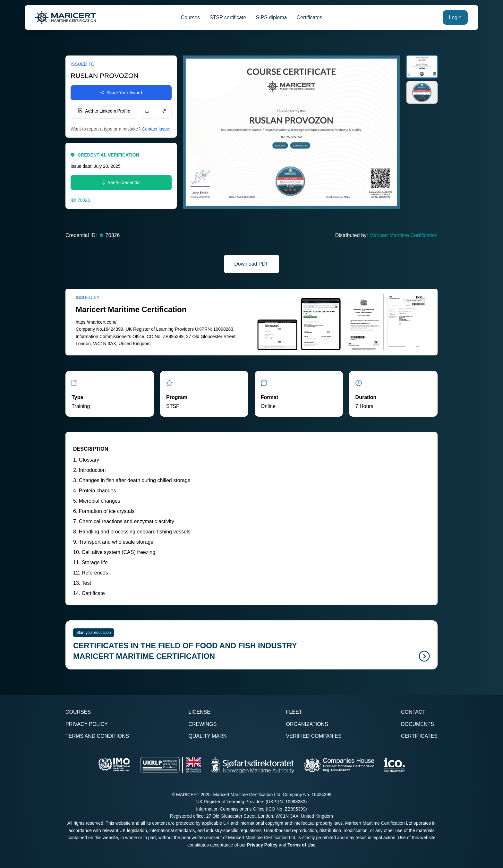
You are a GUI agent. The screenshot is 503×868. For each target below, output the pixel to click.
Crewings (202, 724)
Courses (191, 17)
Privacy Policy (87, 724)
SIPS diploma (272, 17)
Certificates (309, 17)
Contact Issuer (156, 129)
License (199, 712)
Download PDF (251, 264)
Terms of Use (302, 845)
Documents (418, 724)
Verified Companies (314, 736)
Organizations (307, 724)
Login (455, 17)
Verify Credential (121, 183)
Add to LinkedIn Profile (104, 111)
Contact (413, 712)
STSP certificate (228, 17)
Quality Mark (207, 736)
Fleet (294, 712)
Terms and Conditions (97, 736)
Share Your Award (121, 93)
